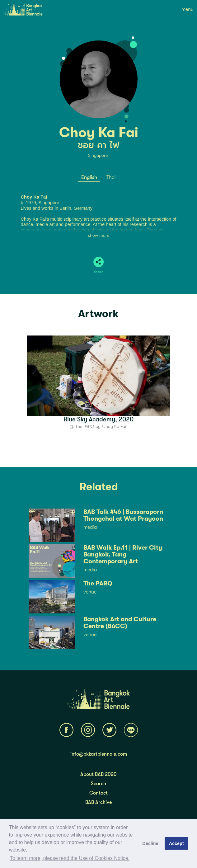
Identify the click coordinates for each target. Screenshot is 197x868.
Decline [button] (150, 843)
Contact (98, 793)
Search (98, 784)
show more (99, 235)
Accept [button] (176, 843)
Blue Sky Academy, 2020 (98, 419)
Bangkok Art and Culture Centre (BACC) (120, 623)
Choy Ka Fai (114, 426)
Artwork (98, 314)
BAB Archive (98, 802)
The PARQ (85, 426)
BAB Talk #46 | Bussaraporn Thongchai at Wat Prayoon (123, 515)
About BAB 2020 (98, 774)
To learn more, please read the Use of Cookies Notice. (70, 858)
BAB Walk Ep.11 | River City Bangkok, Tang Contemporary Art (123, 555)
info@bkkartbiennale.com (99, 754)
